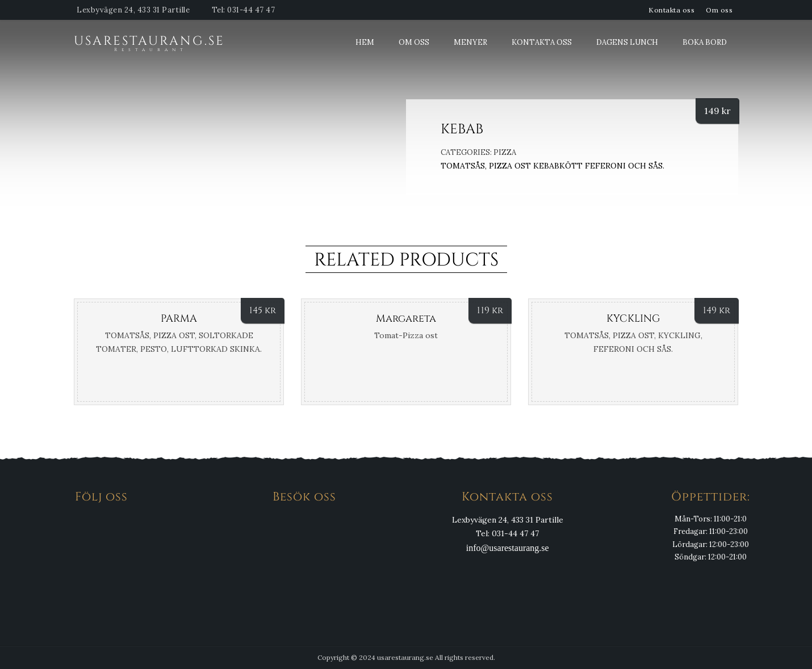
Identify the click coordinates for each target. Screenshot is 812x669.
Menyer (470, 42)
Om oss (719, 10)
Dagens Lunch (627, 42)
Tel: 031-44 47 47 (244, 10)
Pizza (505, 152)
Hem (365, 42)
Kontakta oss (671, 10)
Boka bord (705, 42)
